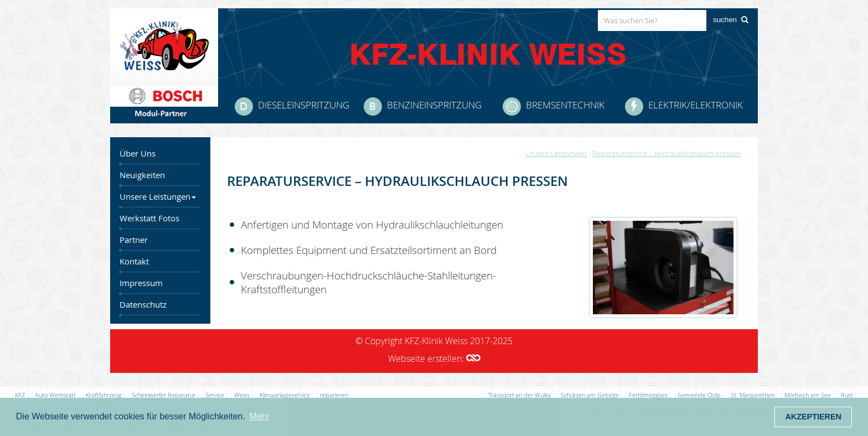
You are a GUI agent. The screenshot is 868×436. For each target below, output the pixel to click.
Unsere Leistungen (158, 197)
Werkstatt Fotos (149, 218)
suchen (725, 20)
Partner (134, 240)
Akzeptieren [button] (813, 417)
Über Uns (138, 154)
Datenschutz (143, 305)
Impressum (141, 283)
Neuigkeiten (142, 175)
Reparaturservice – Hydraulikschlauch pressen (667, 153)
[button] (473, 359)
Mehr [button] (260, 416)
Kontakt (134, 261)
